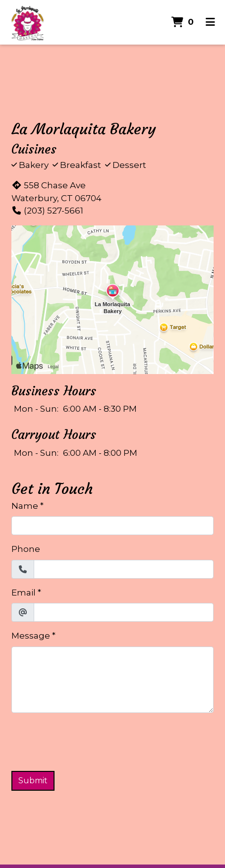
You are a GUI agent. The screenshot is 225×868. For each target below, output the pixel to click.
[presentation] (87, 740)
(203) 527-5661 (47, 211)
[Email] (124, 612)
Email (24, 593)
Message (31, 636)
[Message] (112, 680)
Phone (26, 549)
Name (25, 506)
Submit (33, 781)
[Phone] (124, 569)
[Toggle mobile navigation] (210, 22)
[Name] (112, 526)
